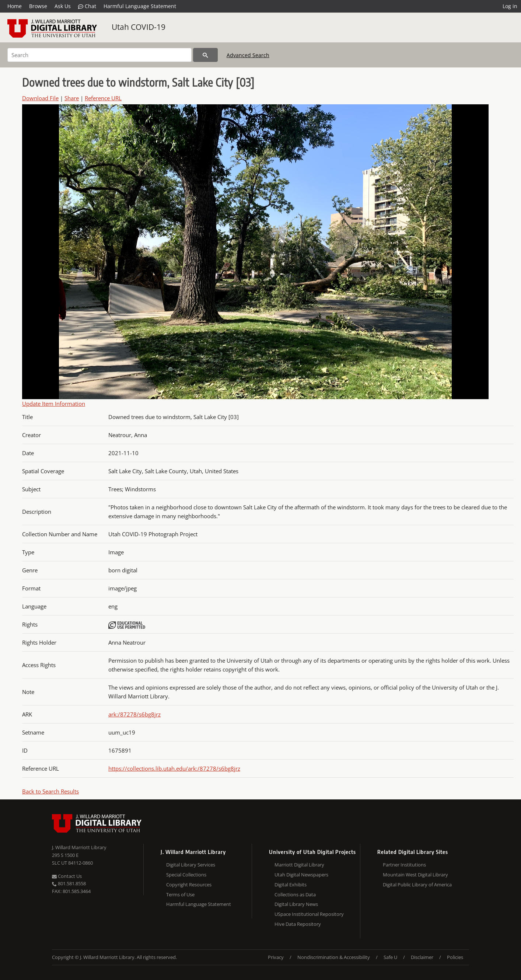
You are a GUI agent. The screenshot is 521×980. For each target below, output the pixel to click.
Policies (455, 957)
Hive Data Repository (298, 924)
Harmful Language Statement (140, 6)
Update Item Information (54, 404)
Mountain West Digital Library (415, 875)
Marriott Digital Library (299, 865)
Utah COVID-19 (139, 27)
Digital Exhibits (291, 885)
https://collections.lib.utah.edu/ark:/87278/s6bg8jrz (174, 768)
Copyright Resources (189, 885)
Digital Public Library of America (417, 885)
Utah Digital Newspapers (301, 875)
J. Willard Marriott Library (79, 847)
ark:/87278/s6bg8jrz (134, 714)
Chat (87, 6)
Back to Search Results (50, 791)
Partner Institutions (404, 865)
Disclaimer (422, 957)
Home (15, 6)
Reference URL (103, 98)
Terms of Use (180, 894)
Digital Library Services (191, 865)
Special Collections (186, 875)
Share (72, 98)
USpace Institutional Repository (309, 914)
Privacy (276, 957)
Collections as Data (295, 894)
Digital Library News (296, 904)
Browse (38, 6)
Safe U (390, 957)
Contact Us (67, 876)
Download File (40, 98)
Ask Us (63, 6)
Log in (510, 6)
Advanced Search (248, 55)
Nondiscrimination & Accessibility (334, 957)
